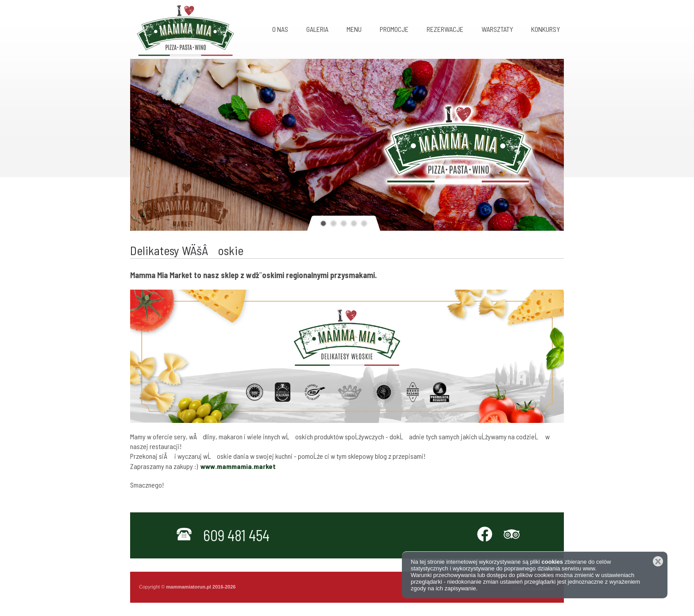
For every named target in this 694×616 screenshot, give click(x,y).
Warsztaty (497, 29)
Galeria (317, 29)
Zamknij (658, 561)
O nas (280, 29)
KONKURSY (546, 29)
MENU (354, 29)
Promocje (394, 29)
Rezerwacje (445, 29)
